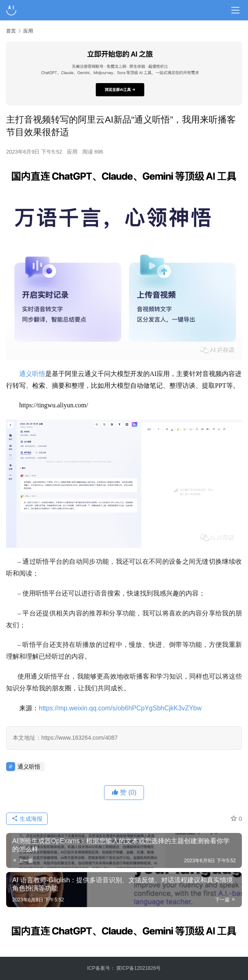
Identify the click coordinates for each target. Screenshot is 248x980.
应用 (72, 152)
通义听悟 (32, 374)
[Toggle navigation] (235, 10)
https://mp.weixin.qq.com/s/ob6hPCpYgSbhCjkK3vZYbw (120, 708)
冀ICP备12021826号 (138, 968)
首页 (11, 31)
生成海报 (27, 819)
